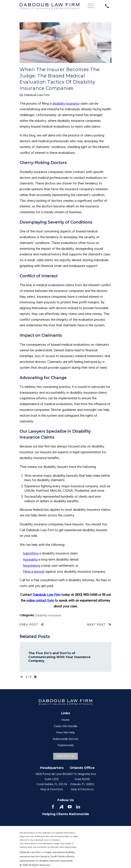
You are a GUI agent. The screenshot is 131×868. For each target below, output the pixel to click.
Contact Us (65, 756)
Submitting (31, 553)
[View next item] (36, 677)
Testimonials (65, 745)
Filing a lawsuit (34, 571)
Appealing (30, 559)
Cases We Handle (66, 726)
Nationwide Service (65, 739)
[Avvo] (61, 807)
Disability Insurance (48, 615)
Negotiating (31, 566)
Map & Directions (52, 789)
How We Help (66, 732)
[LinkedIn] (78, 807)
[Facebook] (53, 807)
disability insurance (66, 103)
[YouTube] (70, 807)
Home (65, 720)
